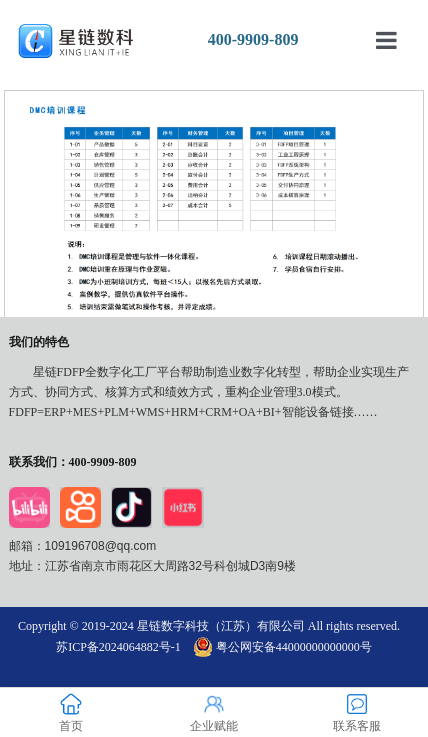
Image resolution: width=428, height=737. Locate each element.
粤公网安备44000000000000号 (283, 647)
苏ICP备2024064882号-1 (118, 647)
